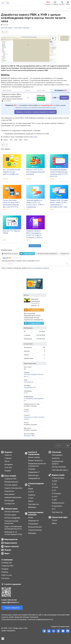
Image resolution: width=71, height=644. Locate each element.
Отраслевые (33, 524)
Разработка (9, 491)
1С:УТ (54, 490)
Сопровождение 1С (36, 485)
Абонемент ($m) (29, 436)
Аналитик (56, 458)
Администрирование (13, 497)
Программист (57, 455)
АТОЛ (26, 140)
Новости (8, 455)
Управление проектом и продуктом (37, 465)
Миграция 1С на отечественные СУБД (13, 533)
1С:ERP (55, 481)
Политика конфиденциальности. (40, 619)
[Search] (62, 445)
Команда (32, 469)
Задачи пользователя (13, 488)
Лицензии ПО (33, 521)
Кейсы (31, 501)
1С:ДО (54, 500)
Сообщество (10, 504)
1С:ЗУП (55, 497)
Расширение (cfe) (30, 387)
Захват (6, 140)
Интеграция (9, 501)
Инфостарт (33, 137)
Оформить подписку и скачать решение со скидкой (35, 112)
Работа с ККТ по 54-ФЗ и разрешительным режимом (35, 172)
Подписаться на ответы (10, 254)
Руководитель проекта (58, 463)
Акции (31, 489)
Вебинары (32, 507)
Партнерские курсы (60, 470)
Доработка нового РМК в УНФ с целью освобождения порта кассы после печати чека (33, 18)
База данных (10, 494)
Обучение (56, 452)
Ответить (10, 264)
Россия (26, 412)
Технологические (35, 530)
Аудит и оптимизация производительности (13, 528)
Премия (8, 471)
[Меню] (3, 3)
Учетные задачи (11, 485)
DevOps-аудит (10, 515)
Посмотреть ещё (35, 246)
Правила (5, 569)
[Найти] (68, 445)
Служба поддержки (13, 584)
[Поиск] (8, 3)
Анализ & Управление (34, 453)
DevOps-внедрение (12, 518)
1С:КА (54, 484)
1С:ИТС (31, 492)
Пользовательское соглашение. (14, 619)
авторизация (44, 268)
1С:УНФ (55, 487)
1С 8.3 (26, 393)
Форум (8, 550)
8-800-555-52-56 (9, 600)
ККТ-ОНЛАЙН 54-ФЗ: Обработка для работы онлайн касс (12, 172)
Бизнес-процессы (35, 460)
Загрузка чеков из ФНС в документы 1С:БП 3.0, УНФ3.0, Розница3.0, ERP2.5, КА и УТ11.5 (34, 235)
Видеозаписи (11, 543)
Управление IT (34, 472)
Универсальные (58, 503)
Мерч (7, 553)
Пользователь (29, 382)
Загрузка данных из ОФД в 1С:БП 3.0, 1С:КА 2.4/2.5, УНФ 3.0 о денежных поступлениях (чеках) (35, 205)
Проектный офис (60, 517)
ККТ (11, 140)
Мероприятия (11, 539)
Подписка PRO (10, 479)
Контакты (5, 578)
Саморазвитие (34, 478)
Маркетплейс (58, 475)
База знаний (10, 476)
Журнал (8, 452)
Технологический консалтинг (11, 522)
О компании (7, 560)
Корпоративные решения (36, 513)
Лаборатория (11, 509)
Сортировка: (47, 254)
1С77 (54, 509)
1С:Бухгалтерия (58, 478)
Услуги (31, 498)
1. (2, 258)
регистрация (34, 268)
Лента (7, 461)
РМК (21, 140)
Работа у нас (7, 575)
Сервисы (32, 495)
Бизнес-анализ (34, 457)
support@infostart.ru (10, 602)
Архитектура (33, 475)
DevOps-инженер (59, 467)
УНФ (16, 140)
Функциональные (11, 482)
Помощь (5, 572)
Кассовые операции (31, 374)
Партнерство (34, 504)
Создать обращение (12, 608)
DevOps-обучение (12, 512)
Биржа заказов (12, 546)
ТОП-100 (8, 468)
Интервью (9, 464)
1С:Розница (56, 493)
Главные (8, 458)
